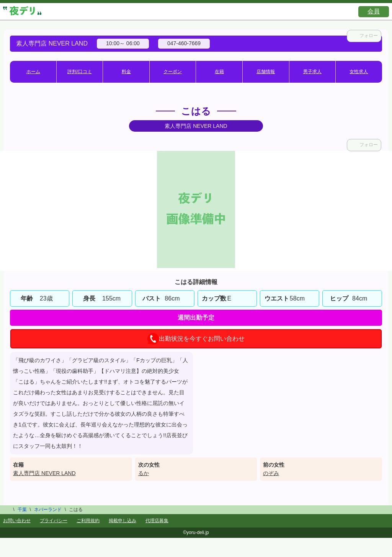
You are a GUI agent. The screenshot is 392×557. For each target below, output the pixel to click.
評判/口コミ (79, 72)
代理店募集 (157, 521)
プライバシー (54, 521)
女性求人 (359, 72)
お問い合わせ (17, 521)
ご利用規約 (88, 521)
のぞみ (271, 473)
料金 (126, 72)
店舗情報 (266, 72)
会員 (374, 11)
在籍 (219, 72)
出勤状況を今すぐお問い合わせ (196, 339)
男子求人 (312, 72)
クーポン (173, 72)
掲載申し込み (122, 521)
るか (144, 473)
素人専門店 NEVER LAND (44, 473)
